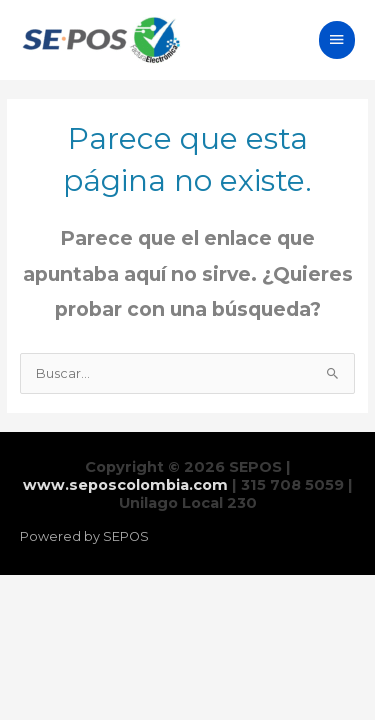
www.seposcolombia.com (125, 485)
